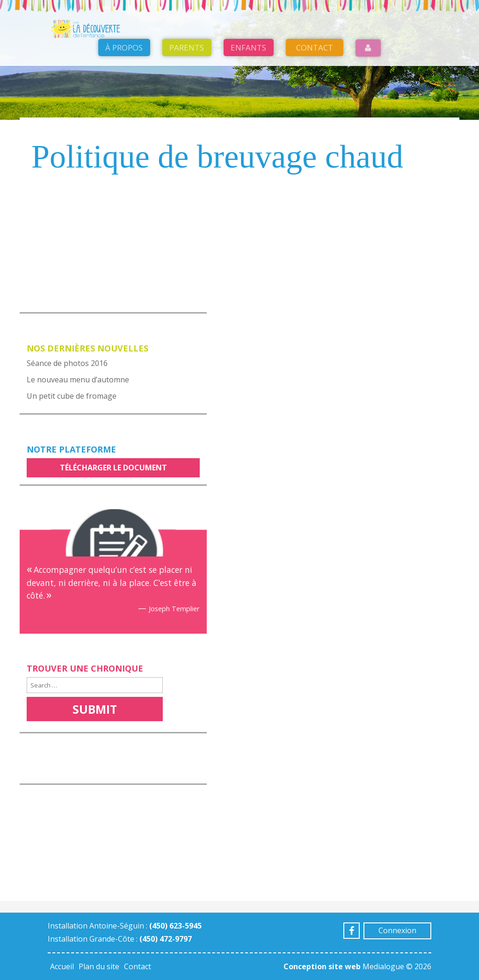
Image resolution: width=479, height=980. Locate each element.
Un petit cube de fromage (72, 396)
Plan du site (99, 966)
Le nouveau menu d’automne (78, 380)
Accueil (62, 966)
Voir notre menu (65, 257)
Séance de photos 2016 (67, 363)
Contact (315, 71)
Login (368, 71)
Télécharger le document (113, 468)
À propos (124, 71)
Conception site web (322, 966)
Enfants (248, 71)
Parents (187, 71)
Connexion (397, 930)
